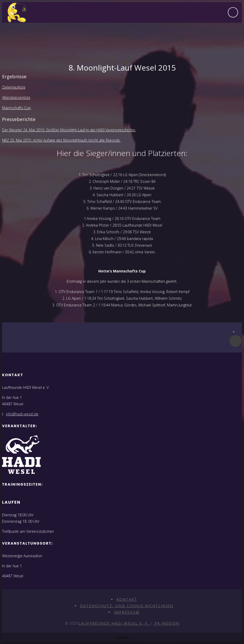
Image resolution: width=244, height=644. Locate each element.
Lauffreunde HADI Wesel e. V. (114, 623)
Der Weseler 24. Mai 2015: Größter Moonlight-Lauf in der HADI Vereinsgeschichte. (69, 130)
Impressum (127, 612)
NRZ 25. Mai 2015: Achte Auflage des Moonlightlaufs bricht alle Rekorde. (61, 140)
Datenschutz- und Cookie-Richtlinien (127, 606)
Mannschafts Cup (16, 108)
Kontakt (127, 599)
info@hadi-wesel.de (22, 414)
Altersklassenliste (16, 97)
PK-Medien (166, 623)
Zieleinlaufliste (14, 87)
